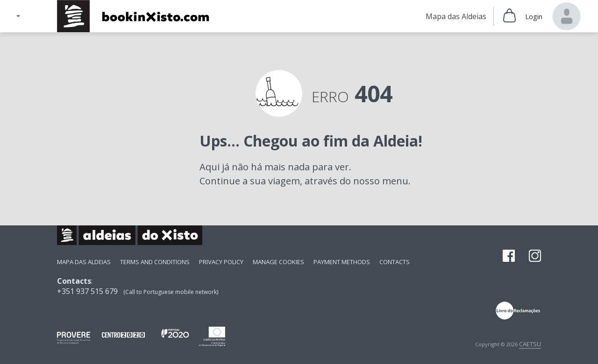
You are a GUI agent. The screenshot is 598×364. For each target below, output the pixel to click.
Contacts (395, 262)
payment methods (342, 262)
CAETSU (530, 344)
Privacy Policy (221, 262)
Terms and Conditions (155, 262)
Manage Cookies (278, 262)
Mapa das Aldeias (84, 262)
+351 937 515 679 (87, 291)
